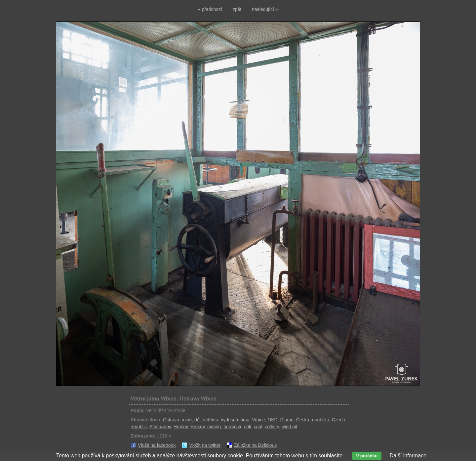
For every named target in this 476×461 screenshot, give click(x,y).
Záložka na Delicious (255, 445)
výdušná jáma (235, 420)
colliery (272, 427)
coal (258, 427)
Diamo (287, 420)
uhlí (247, 427)
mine (187, 420)
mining (214, 427)
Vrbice (258, 420)
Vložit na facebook (157, 445)
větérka (211, 420)
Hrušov (181, 427)
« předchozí (210, 9)
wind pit (289, 427)
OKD (272, 420)
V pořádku (367, 456)
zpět (237, 9)
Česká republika (313, 420)
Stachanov (160, 427)
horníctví (232, 427)
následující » (265, 9)
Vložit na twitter (205, 445)
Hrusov (198, 427)
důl (198, 420)
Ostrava (171, 420)
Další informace (408, 456)
